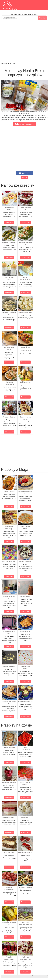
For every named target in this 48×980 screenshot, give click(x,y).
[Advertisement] (24, 41)
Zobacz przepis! (9, 222)
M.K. (47, 976)
